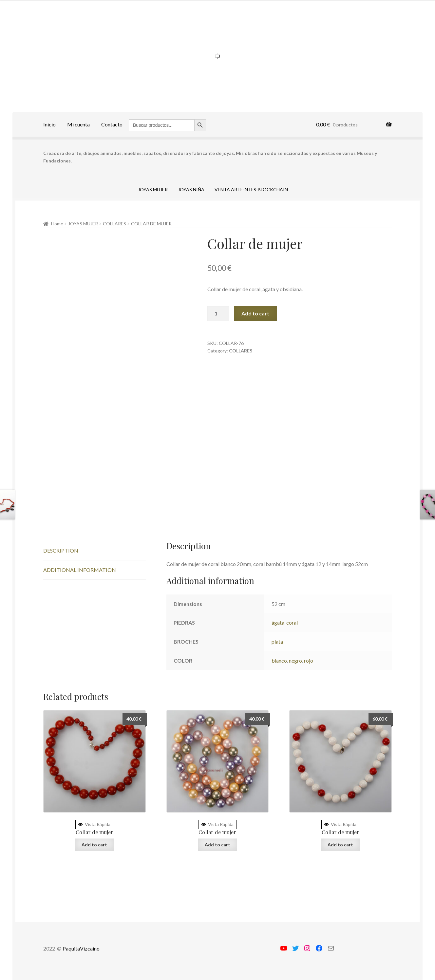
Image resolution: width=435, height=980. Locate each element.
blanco (279, 660)
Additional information (80, 570)
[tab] (95, 551)
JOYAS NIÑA (191, 189)
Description (61, 550)
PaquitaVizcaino (81, 948)
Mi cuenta (78, 124)
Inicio (49, 124)
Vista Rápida (94, 824)
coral (292, 622)
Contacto (112, 124)
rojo (309, 660)
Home (57, 224)
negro (295, 660)
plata (277, 641)
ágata (278, 622)
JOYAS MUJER (153, 189)
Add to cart (255, 313)
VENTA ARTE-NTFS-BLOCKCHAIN (251, 189)
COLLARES (114, 224)
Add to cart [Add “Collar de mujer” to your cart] (94, 845)
